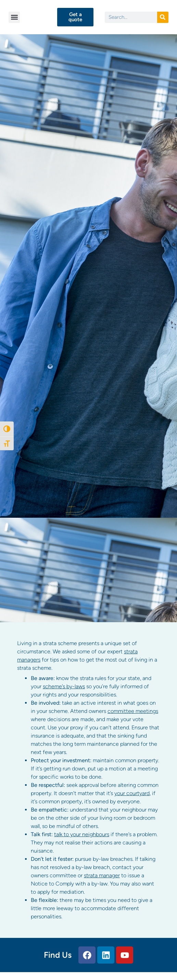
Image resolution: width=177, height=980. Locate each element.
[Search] (163, 17)
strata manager (102, 875)
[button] (14, 17)
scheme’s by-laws (64, 686)
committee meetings (133, 711)
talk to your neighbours (82, 834)
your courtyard (132, 793)
